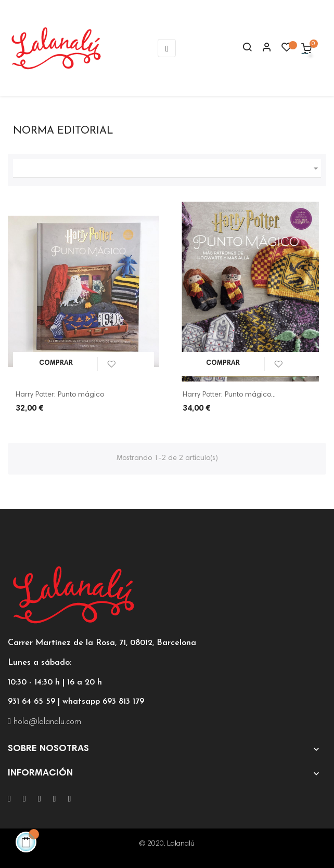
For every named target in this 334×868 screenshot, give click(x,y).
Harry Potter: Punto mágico (60, 395)
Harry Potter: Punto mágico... (229, 395)
